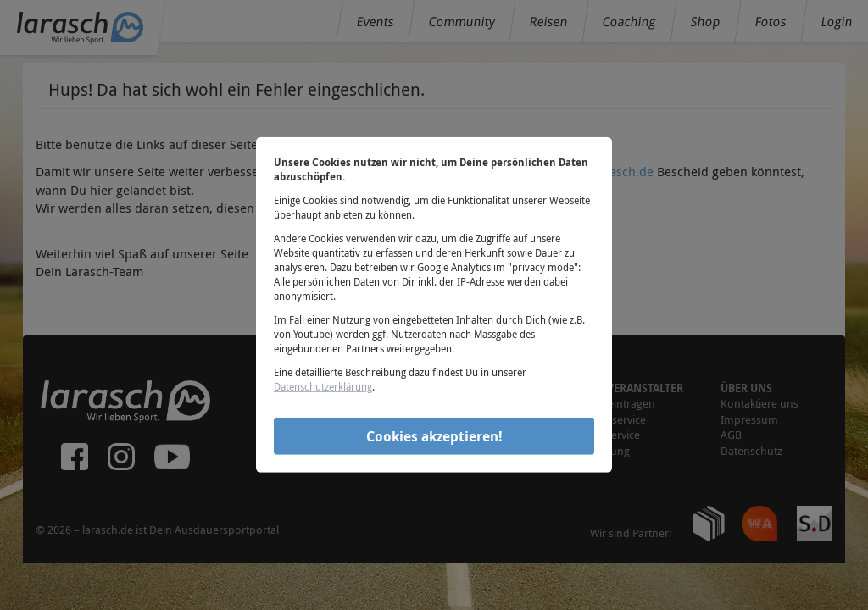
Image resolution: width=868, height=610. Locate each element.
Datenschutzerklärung (323, 386)
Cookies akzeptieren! (434, 435)
